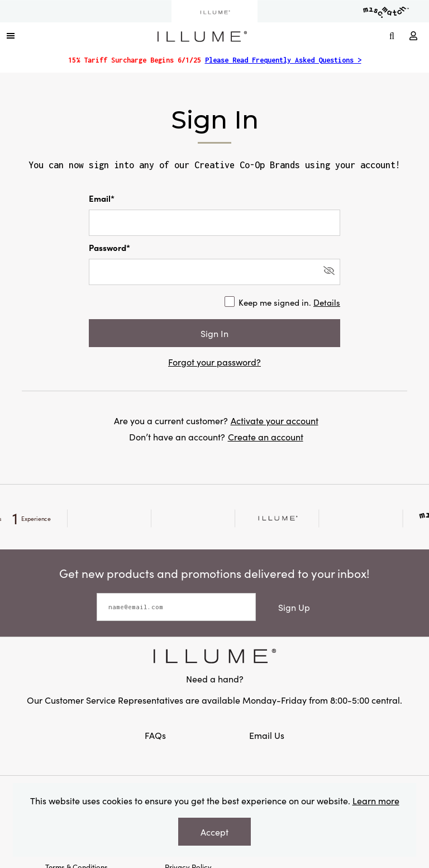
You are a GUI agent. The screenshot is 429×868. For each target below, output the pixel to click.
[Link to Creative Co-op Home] (214, 656)
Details (327, 302)
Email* (102, 198)
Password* (109, 247)
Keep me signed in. (289, 302)
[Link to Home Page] (202, 35)
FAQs (156, 735)
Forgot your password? (214, 362)
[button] (11, 35)
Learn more (376, 800)
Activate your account (275, 420)
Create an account (266, 437)
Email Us (267, 735)
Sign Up (294, 607)
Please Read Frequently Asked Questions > (283, 60)
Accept (214, 832)
